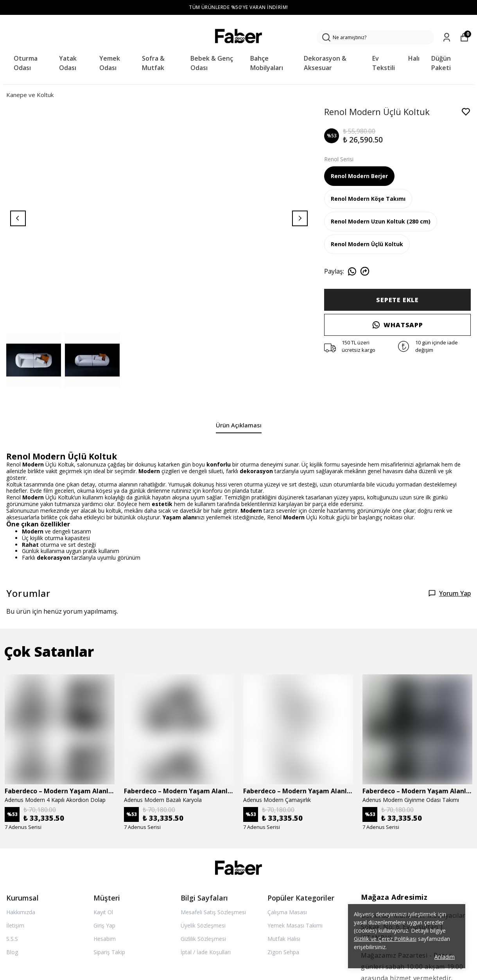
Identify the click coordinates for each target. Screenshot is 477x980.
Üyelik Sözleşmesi (203, 925)
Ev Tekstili (384, 63)
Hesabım (105, 939)
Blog (12, 952)
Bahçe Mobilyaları (267, 63)
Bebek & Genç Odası (212, 63)
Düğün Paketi (441, 63)
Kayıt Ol (103, 912)
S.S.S (12, 939)
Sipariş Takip (109, 952)
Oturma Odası (26, 63)
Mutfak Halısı (284, 939)
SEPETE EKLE (397, 300)
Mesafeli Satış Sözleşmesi (213, 912)
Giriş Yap (104, 925)
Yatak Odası (68, 63)
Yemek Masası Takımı (295, 925)
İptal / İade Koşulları (206, 952)
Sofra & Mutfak (153, 63)
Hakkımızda (21, 912)
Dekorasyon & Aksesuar (325, 63)
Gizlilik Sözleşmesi (203, 939)
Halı (414, 58)
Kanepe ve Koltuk (30, 95)
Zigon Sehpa (283, 952)
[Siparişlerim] (447, 37)
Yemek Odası (110, 63)
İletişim (15, 925)
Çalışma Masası (287, 912)
